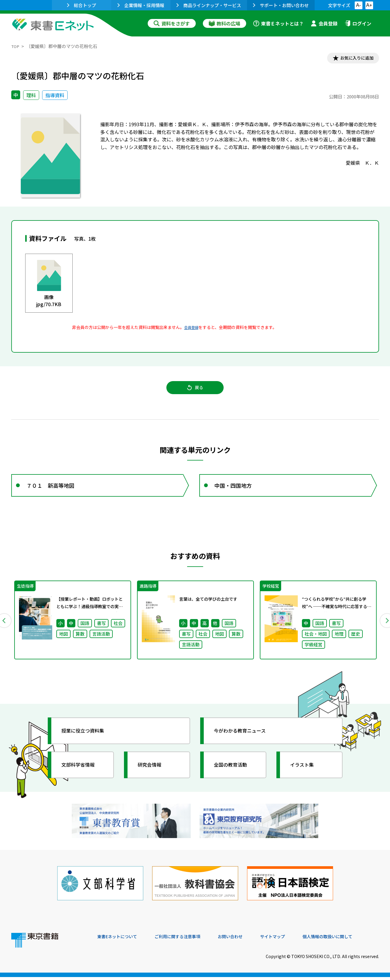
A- (359, 5)
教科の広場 (225, 23)
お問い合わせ (244, 940)
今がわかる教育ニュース (245, 741)
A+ (369, 5)
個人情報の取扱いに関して (351, 940)
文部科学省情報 (82, 775)
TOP (16, 46)
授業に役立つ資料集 (87, 741)
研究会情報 (153, 775)
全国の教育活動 (234, 775)
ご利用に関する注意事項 (187, 940)
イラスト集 (305, 775)
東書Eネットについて (120, 940)
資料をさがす (172, 23)
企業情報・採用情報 (141, 5)
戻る (195, 391)
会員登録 (324, 23)
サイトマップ (290, 940)
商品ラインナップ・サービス (209, 5)
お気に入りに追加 (353, 59)
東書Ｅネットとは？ (278, 23)
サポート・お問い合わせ (281, 5)
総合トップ (82, 5)
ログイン (358, 23)
